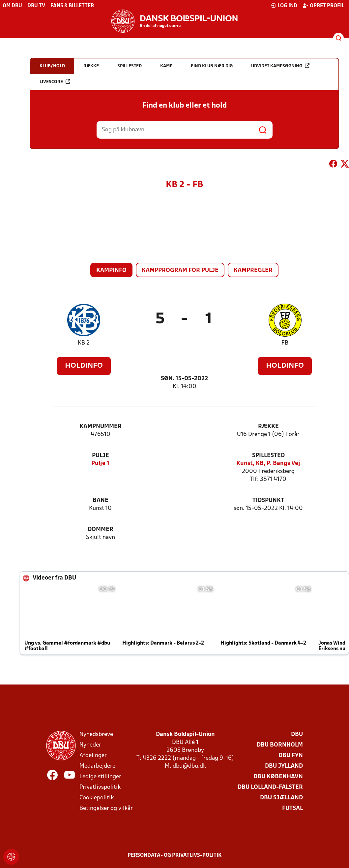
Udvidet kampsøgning (280, 66)
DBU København (278, 777)
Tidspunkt (268, 501)
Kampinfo (111, 270)
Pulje (101, 456)
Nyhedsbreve (96, 734)
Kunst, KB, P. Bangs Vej (268, 464)
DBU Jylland (284, 766)
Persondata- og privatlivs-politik (175, 855)
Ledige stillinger (100, 777)
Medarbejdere (97, 766)
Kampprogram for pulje (180, 270)
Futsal (292, 808)
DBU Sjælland (281, 798)
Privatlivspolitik (100, 787)
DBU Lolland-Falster (270, 787)
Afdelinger (93, 756)
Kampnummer (101, 427)
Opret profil (323, 6)
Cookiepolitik (97, 798)
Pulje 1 (100, 464)
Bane (101, 501)
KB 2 (84, 343)
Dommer (101, 530)
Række (268, 427)
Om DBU (12, 6)
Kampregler (253, 270)
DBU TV (36, 6)
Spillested (268, 456)
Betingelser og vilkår (106, 808)
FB (285, 343)
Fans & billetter (72, 6)
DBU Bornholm (280, 745)
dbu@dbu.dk (189, 766)
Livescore (55, 82)
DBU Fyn (291, 756)
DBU (297, 734)
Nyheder (90, 745)
